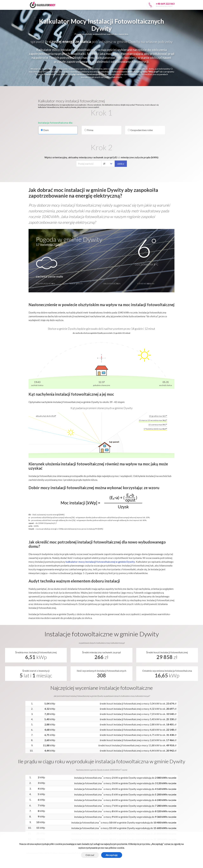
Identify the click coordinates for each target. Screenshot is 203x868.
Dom (58, 130)
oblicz (121, 164)
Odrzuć (90, 855)
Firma (89, 130)
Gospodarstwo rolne (140, 130)
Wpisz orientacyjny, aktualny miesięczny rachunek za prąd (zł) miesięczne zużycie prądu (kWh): (102, 157)
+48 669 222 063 (165, 4)
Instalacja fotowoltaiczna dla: (55, 123)
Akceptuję (112, 855)
